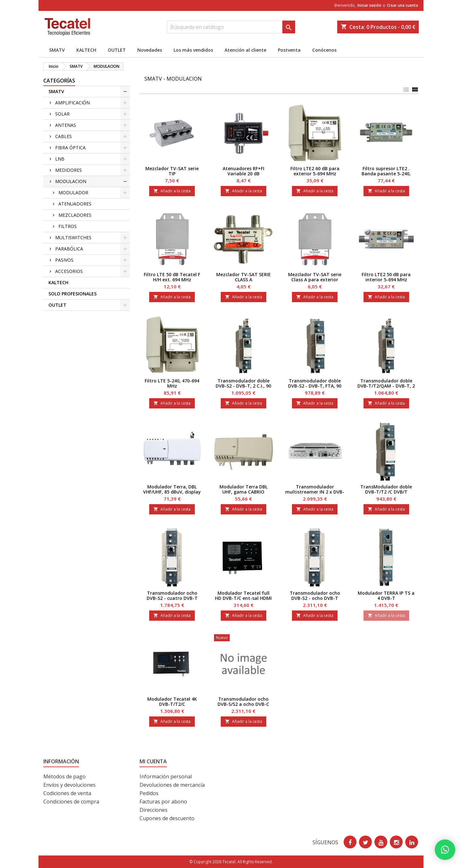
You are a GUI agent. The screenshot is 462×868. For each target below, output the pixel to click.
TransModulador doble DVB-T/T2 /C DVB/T (386, 489)
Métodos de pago (64, 776)
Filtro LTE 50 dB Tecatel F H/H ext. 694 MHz (172, 277)
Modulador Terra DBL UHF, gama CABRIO (244, 489)
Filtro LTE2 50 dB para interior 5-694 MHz (386, 277)
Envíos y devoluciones (69, 785)
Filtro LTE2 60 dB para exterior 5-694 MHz (315, 171)
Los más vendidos (193, 50)
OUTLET (117, 50)
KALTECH (86, 50)
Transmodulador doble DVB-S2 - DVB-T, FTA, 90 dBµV (315, 386)
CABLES (64, 136)
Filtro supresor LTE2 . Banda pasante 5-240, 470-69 (386, 174)
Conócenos (324, 50)
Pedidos (149, 793)
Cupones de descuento (167, 818)
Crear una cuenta (402, 5)
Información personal (166, 776)
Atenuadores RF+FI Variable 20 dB (244, 171)
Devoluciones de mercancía (172, 785)
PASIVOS (64, 260)
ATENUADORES (75, 204)
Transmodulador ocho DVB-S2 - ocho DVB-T (315, 596)
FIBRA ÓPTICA (70, 148)
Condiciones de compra (71, 802)
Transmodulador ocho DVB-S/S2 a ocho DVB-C (243, 701)
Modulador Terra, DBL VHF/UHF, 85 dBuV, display (172, 489)
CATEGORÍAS (59, 81)
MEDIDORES (68, 170)
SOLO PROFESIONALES (73, 294)
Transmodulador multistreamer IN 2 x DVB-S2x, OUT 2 (315, 492)
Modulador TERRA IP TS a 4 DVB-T (386, 596)
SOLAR (62, 114)
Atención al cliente (245, 50)
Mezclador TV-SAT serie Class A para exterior (315, 277)
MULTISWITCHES (73, 237)
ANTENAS (66, 125)
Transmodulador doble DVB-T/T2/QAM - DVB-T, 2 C (386, 386)
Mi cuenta (153, 761)
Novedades (150, 50)
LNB (60, 159)
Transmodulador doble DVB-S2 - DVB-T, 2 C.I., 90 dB (243, 386)
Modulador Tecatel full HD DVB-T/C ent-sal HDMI (243, 596)
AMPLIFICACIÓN (73, 103)
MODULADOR (73, 193)
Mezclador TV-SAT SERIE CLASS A (244, 277)
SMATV (57, 50)
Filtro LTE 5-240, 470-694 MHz (172, 383)
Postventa (289, 50)
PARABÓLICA (69, 249)
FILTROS (68, 226)
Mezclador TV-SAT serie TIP (172, 171)
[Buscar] (231, 27)
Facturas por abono (163, 802)
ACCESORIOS (69, 271)
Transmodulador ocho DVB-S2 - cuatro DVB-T (172, 596)
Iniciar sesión (369, 5)
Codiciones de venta (67, 793)
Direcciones (154, 810)
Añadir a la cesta (172, 191)
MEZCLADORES (75, 215)
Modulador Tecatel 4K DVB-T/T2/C (172, 701)
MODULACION (71, 181)
